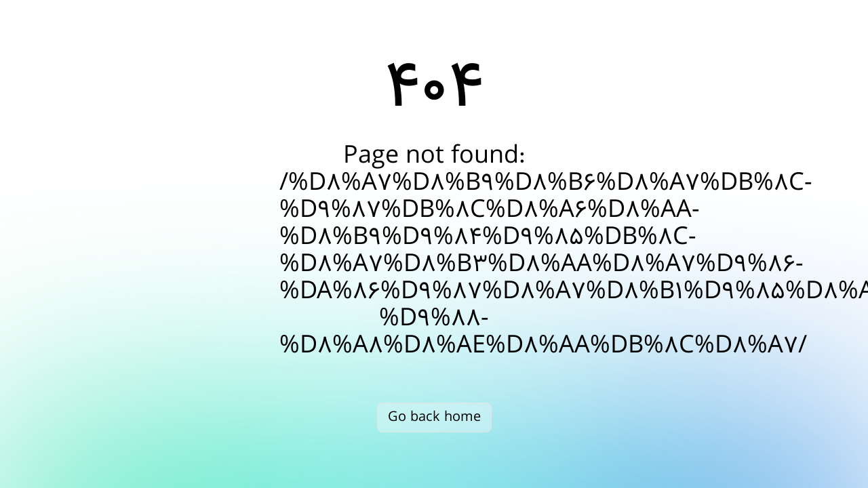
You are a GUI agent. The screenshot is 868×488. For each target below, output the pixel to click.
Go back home (434, 417)
